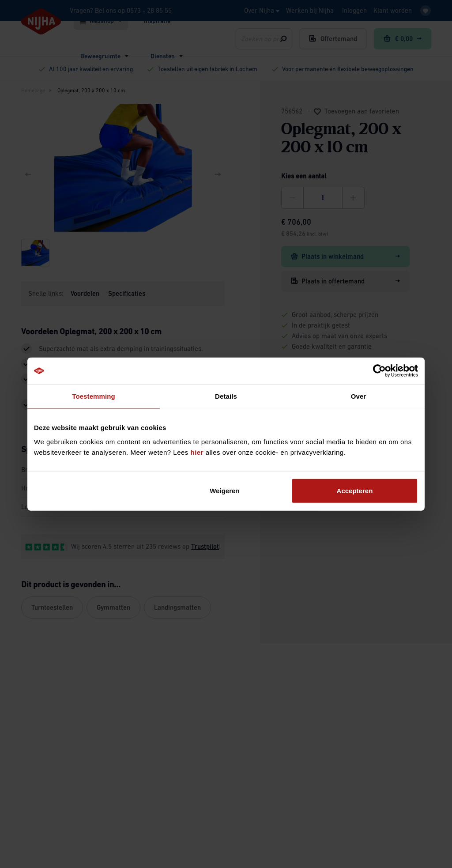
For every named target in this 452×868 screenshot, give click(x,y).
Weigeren (224, 490)
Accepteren (355, 490)
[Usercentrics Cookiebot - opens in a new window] (379, 371)
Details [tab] (226, 396)
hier (197, 452)
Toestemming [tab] (94, 396)
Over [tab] (359, 396)
